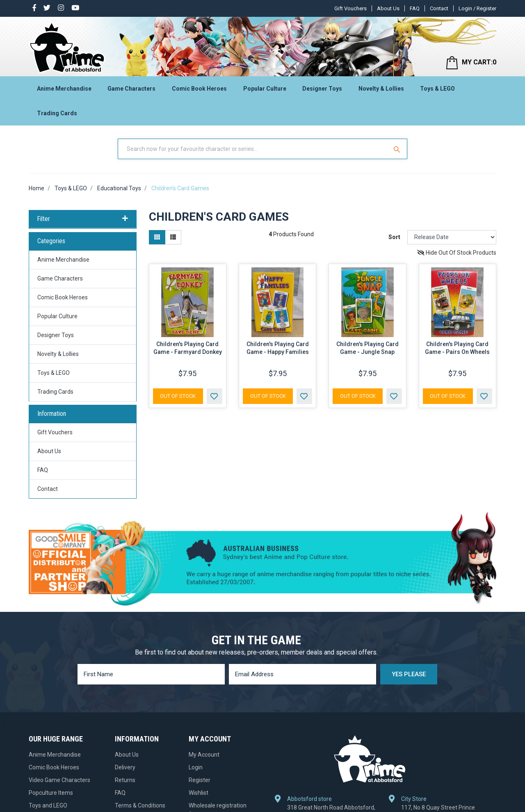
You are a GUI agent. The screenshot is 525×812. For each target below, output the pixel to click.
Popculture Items (51, 793)
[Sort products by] (452, 237)
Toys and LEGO (48, 805)
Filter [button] (83, 219)
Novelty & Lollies (381, 89)
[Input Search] (253, 149)
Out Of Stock (178, 396)
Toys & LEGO (437, 89)
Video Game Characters (59, 780)
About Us (388, 8)
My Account (204, 755)
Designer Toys (322, 89)
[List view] (173, 237)
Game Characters (131, 89)
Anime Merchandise (64, 89)
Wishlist (199, 793)
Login (196, 767)
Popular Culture (265, 89)
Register (200, 780)
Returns (125, 780)
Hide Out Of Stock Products (457, 253)
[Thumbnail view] (157, 237)
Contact (439, 8)
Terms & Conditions (140, 805)
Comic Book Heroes (199, 89)
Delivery (125, 767)
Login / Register (477, 8)
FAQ (415, 8)
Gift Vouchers (350, 8)
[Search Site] (398, 149)
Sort (394, 237)
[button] (215, 396)
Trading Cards (57, 113)
